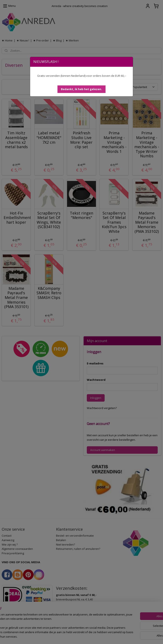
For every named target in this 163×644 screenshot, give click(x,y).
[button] (81, 89)
